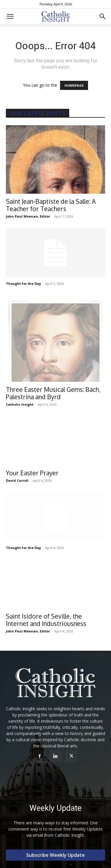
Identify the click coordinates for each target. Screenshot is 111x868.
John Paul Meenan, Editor (28, 216)
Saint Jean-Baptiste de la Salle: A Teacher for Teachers (51, 205)
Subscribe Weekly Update (55, 855)
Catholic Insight (20, 404)
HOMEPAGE (74, 85)
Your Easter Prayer (32, 473)
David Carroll (17, 480)
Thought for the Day (23, 283)
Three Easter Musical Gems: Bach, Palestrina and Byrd (53, 393)
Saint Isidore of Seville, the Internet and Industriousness (46, 620)
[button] (10, 17)
